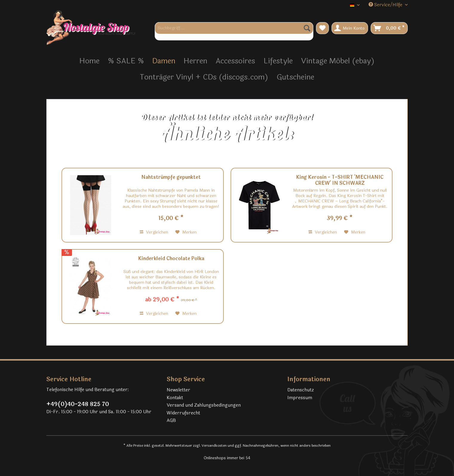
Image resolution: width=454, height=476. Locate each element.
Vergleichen (154, 232)
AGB (171, 421)
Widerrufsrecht (183, 413)
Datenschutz (301, 390)
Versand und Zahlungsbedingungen (204, 405)
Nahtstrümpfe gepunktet (171, 178)
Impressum (300, 398)
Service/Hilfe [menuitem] (386, 5)
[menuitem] (234, 31)
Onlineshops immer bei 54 (227, 458)
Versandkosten (214, 446)
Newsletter (178, 390)
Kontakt (175, 398)
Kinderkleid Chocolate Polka (171, 259)
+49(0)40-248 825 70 (78, 404)
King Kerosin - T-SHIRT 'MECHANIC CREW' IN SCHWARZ (340, 180)
